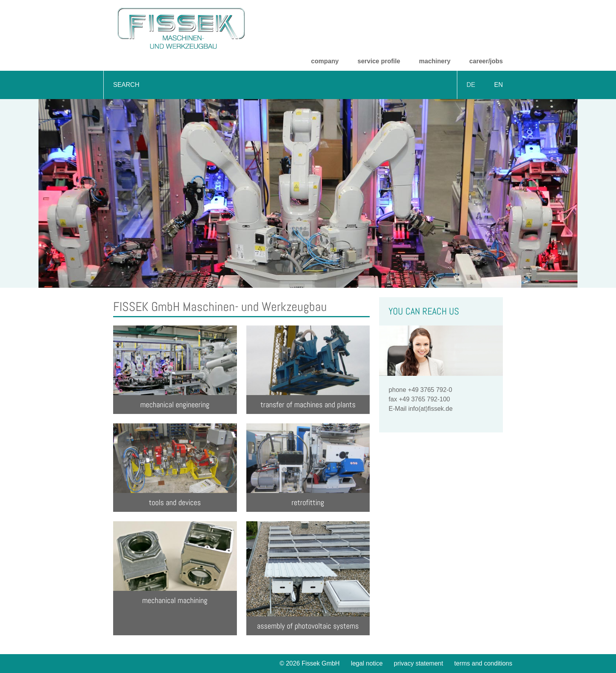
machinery (435, 61)
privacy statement (419, 663)
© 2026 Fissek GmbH (309, 663)
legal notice (367, 663)
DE (471, 85)
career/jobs (486, 61)
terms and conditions (483, 663)
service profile (379, 61)
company (325, 61)
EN (499, 85)
